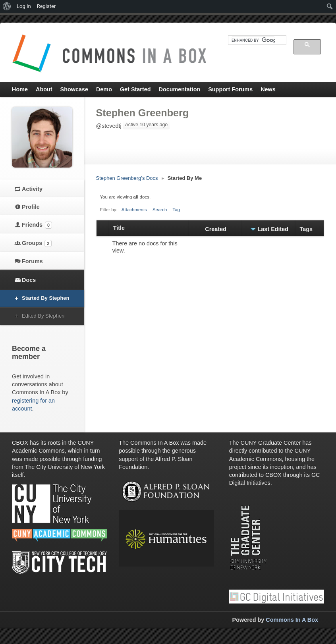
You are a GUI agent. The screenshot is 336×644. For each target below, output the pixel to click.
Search (160, 210)
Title (119, 228)
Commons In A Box (292, 620)
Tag (176, 210)
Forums (32, 261)
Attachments (134, 210)
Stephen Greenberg (143, 113)
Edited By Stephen (43, 316)
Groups (37, 243)
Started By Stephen (45, 298)
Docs (29, 280)
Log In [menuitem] (24, 6)
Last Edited (273, 229)
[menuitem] (7, 6)
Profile (31, 207)
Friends (37, 225)
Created (216, 229)
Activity (32, 189)
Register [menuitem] (46, 6)
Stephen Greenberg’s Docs (127, 178)
